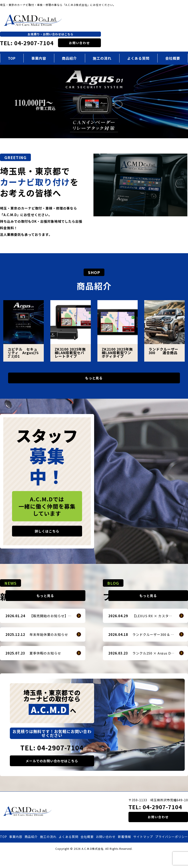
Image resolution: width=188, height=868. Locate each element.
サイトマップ (143, 850)
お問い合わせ (79, 43)
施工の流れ (102, 58)
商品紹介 (69, 58)
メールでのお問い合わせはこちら (52, 774)
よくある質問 (138, 58)
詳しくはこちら (47, 534)
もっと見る (94, 380)
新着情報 (125, 850)
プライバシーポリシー (172, 850)
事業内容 (39, 58)
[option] (94, 102)
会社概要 (87, 850)
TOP (12, 58)
